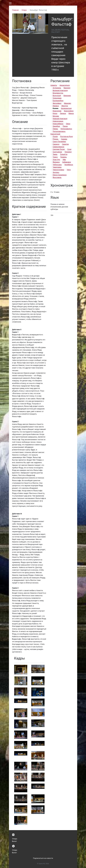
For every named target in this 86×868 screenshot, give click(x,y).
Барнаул (67, 88)
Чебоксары (57, 165)
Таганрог (68, 152)
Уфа (64, 160)
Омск (68, 124)
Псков (55, 136)
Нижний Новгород (60, 119)
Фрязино (56, 162)
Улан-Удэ (56, 160)
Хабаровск (67, 162)
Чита (69, 170)
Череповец (57, 167)
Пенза (65, 126)
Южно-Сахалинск (60, 175)
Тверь (55, 154)
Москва (56, 116)
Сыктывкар (57, 152)
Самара (64, 139)
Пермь (55, 129)
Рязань (56, 139)
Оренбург (56, 126)
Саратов (65, 144)
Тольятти (64, 154)
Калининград (66, 108)
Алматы (54, 85)
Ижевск (56, 106)
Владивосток (58, 93)
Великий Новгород (60, 90)
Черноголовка (58, 170)
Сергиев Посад (59, 149)
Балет (15, 841)
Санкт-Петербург (59, 142)
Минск (71, 113)
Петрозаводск (66, 129)
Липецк (63, 113)
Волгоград (57, 96)
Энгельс (56, 172)
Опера (24, 10)
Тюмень (63, 157)
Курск (55, 113)
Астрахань (57, 88)
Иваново (67, 103)
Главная (15, 10)
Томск (55, 157)
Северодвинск (59, 147)
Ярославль (57, 177)
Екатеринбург (58, 101)
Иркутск (65, 106)
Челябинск (69, 165)
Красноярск (69, 111)
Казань (56, 108)
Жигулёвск (57, 103)
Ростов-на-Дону (66, 136)
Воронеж (67, 96)
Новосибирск (58, 124)
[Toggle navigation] (10, 3)
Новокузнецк (58, 121)
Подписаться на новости (43, 858)
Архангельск (65, 85)
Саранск (56, 144)
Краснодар (57, 111)
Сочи (69, 149)
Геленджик (57, 98)
